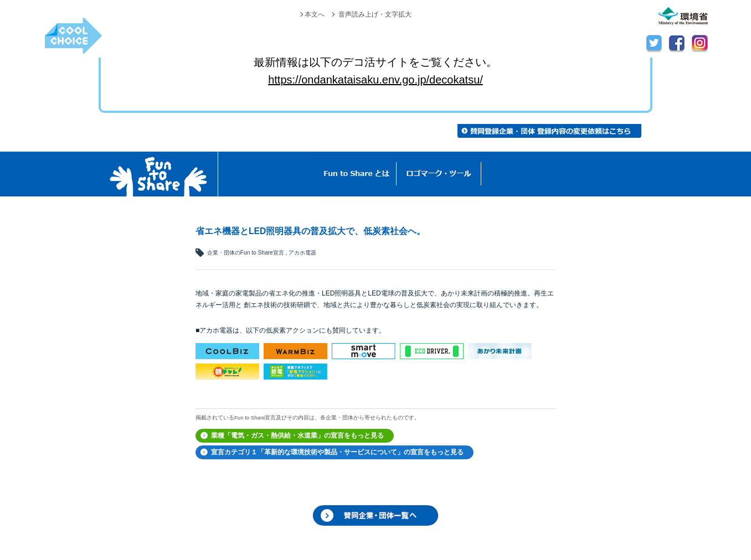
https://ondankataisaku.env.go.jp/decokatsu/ (375, 80)
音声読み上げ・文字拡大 (375, 14)
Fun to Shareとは (357, 174)
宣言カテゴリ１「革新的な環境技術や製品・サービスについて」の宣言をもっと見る (337, 452)
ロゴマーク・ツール (439, 174)
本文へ (315, 14)
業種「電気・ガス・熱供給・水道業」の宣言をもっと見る (297, 435)
